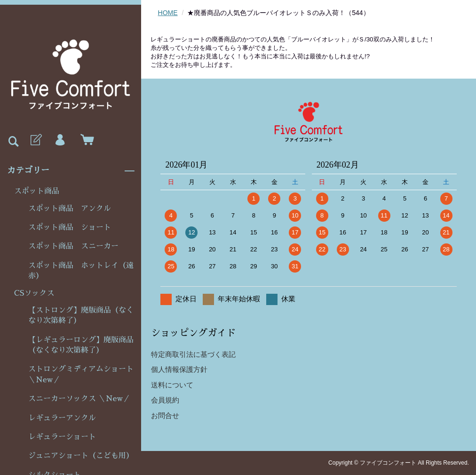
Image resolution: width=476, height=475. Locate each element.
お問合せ (165, 415)
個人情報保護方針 (179, 369)
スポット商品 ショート (70, 227)
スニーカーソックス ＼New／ (79, 399)
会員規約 (165, 400)
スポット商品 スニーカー (73, 246)
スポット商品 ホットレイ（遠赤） (81, 271)
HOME (168, 13)
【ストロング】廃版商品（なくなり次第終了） (81, 315)
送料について (172, 385)
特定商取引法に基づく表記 (193, 354)
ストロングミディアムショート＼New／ (81, 374)
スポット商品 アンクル (70, 209)
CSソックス (34, 293)
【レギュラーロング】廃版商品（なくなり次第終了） (81, 345)
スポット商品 (37, 191)
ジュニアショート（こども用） (81, 456)
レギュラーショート (62, 437)
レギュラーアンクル (62, 418)
